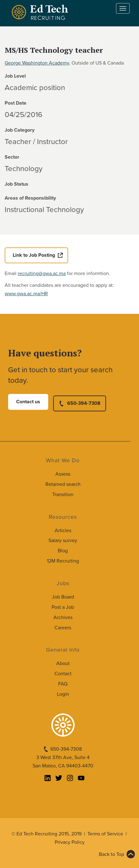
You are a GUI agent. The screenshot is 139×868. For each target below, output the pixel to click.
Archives (63, 617)
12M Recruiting (63, 561)
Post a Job (63, 607)
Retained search (63, 484)
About (63, 663)
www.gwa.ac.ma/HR (26, 294)
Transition (63, 495)
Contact (63, 674)
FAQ (63, 684)
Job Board (63, 597)
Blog (63, 551)
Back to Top (111, 854)
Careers (63, 628)
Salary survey (63, 540)
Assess (63, 474)
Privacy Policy (70, 842)
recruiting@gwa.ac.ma (42, 274)
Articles (63, 531)
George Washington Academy (37, 63)
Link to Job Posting (34, 255)
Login (63, 694)
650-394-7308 (84, 403)
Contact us (28, 402)
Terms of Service (105, 834)
